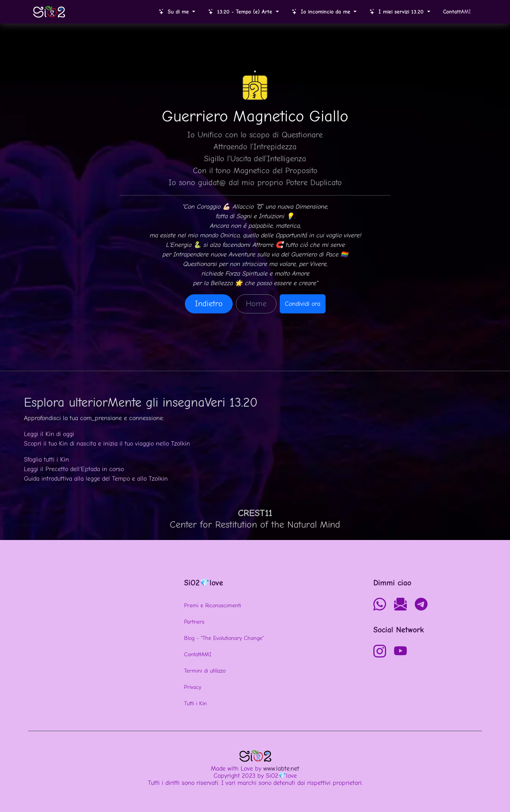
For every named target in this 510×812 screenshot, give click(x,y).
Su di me (175, 12)
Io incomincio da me (322, 12)
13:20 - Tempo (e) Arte (241, 12)
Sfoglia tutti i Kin (46, 460)
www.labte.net (281, 769)
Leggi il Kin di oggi (49, 434)
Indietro (209, 304)
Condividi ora (303, 304)
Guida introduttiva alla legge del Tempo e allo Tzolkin (96, 479)
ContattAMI (198, 654)
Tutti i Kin (195, 703)
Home (256, 304)
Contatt (457, 12)
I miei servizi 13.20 (397, 12)
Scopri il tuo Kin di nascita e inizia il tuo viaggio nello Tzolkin (107, 444)
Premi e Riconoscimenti (213, 606)
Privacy (193, 687)
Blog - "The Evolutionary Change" (224, 638)
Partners (194, 622)
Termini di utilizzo (205, 671)
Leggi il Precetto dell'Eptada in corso (74, 469)
